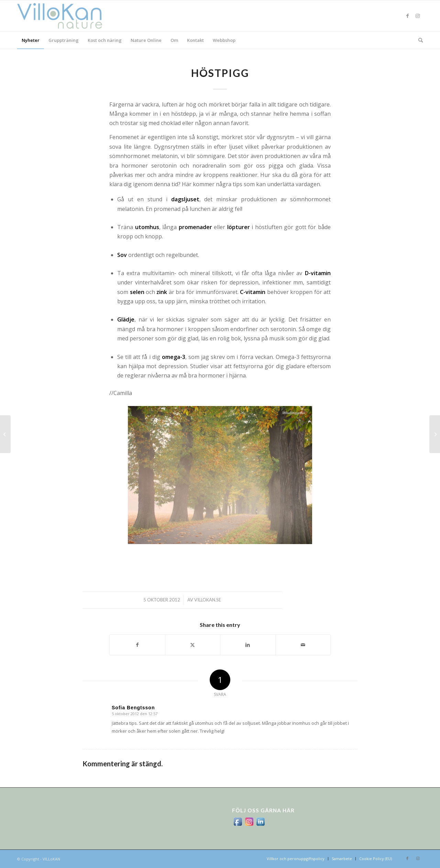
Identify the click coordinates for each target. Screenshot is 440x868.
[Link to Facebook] (407, 16)
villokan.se (208, 600)
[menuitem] (31, 40)
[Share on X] (193, 645)
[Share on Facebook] (137, 645)
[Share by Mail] (303, 645)
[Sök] (418, 40)
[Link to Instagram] (418, 16)
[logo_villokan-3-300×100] (64, 16)
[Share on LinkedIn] (248, 645)
